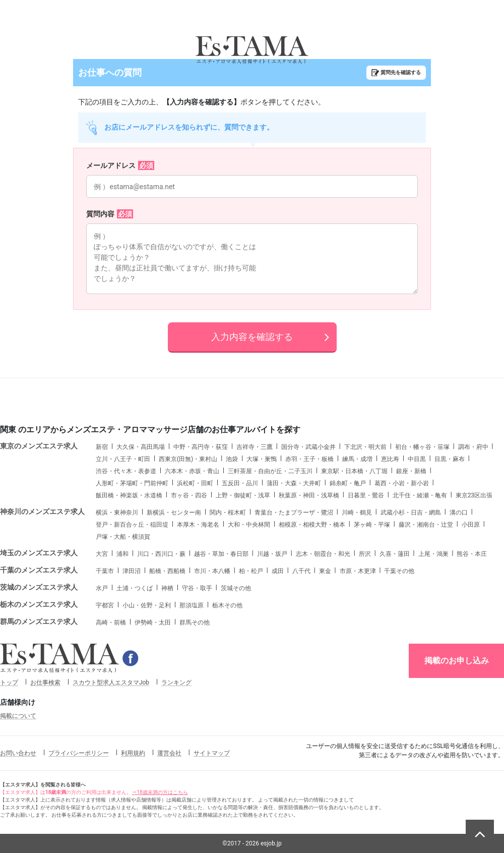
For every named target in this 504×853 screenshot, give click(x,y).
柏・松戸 (251, 571)
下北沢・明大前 (365, 447)
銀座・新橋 (411, 471)
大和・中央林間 (249, 525)
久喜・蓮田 (395, 554)
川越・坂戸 (272, 554)
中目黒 (417, 459)
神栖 (167, 588)
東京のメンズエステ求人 (39, 446)
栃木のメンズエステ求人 (39, 604)
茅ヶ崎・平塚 (372, 525)
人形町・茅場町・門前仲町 (132, 483)
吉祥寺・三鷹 (255, 447)
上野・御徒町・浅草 (243, 495)
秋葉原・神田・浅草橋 (309, 495)
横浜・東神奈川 (117, 513)
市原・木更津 (358, 571)
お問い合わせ (18, 753)
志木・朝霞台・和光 (323, 554)
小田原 (471, 525)
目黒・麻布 (450, 459)
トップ (9, 683)
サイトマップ (212, 753)
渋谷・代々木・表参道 (126, 471)
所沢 (365, 554)
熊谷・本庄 (472, 554)
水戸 (102, 588)
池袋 (232, 459)
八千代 (301, 571)
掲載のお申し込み (457, 661)
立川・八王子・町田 (123, 459)
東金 (325, 571)
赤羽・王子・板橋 (309, 459)
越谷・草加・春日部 (221, 554)
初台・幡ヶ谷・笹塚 (422, 447)
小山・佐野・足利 (147, 605)
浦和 (122, 554)
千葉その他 (399, 571)
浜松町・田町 (195, 483)
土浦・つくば (135, 588)
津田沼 (132, 571)
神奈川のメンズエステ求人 (42, 511)
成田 (278, 571)
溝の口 (459, 513)
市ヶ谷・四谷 (189, 495)
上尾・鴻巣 (433, 554)
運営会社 (169, 753)
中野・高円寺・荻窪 (201, 447)
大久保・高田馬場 (141, 447)
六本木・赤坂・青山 (192, 471)
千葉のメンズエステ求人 (39, 570)
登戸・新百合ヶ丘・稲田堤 (132, 525)
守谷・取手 (197, 588)
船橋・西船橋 (167, 571)
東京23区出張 (474, 495)
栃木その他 (227, 605)
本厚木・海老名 (198, 525)
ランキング (176, 683)
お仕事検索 (45, 683)
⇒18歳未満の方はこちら (160, 792)
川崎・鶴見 (357, 513)
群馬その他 (195, 622)
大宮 (102, 554)
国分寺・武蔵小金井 (308, 447)
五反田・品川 (240, 483)
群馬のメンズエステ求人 (39, 621)
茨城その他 (236, 588)
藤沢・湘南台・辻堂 (426, 525)
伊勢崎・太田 (153, 622)
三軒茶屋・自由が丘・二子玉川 (270, 471)
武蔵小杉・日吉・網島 (411, 513)
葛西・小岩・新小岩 (402, 483)
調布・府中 (473, 447)
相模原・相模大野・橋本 (312, 525)
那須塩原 (192, 605)
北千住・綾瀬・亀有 (420, 495)
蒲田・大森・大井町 (294, 483)
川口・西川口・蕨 (161, 554)
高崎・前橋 (111, 622)
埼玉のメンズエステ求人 (39, 553)
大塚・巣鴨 (262, 459)
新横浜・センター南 (174, 513)
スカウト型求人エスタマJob (111, 683)
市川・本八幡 (212, 571)
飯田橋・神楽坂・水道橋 (129, 495)
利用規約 (133, 753)
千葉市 (105, 571)
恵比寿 (390, 459)
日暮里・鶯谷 (366, 495)
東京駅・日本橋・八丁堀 (354, 471)
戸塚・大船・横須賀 (123, 537)
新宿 (102, 447)
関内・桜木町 (228, 513)
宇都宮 (105, 605)
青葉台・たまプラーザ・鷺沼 (294, 513)
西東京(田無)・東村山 (188, 459)
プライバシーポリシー (79, 753)
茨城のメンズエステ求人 (39, 587)
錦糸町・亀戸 (348, 483)
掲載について (18, 716)
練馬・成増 (357, 459)
